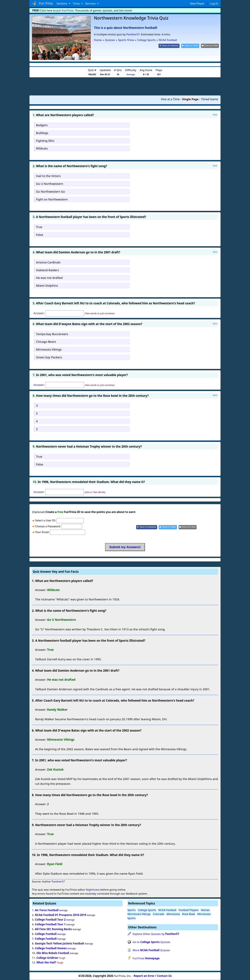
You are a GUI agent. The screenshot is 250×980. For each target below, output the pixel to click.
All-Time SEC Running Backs (53, 929)
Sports (131, 910)
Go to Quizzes (151, 942)
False (40, 235)
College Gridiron (47, 958)
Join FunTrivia (65, 10)
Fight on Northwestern (52, 199)
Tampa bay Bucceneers (52, 334)
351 (159, 74)
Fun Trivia (42, 4)
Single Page (190, 99)
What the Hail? (46, 962)
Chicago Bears (46, 342)
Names (205, 910)
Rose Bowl (189, 914)
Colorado (159, 914)
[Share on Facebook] (169, 46)
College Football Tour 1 (50, 924)
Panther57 (133, 34)
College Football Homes (51, 948)
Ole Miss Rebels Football (53, 953)
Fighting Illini (45, 141)
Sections (62, 3)
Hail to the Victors (48, 176)
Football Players (189, 910)
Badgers (42, 125)
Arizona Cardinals (48, 262)
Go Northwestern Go (51, 191)
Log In (214, 3)
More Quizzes (151, 950)
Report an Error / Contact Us (153, 976)
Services (91, 3)
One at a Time (170, 99)
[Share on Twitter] (190, 46)
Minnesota (173, 914)
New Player (197, 3)
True (39, 227)
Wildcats (42, 148)
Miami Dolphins (47, 285)
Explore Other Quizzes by (156, 934)
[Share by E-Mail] (210, 46)
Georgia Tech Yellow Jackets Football (59, 943)
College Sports (147, 910)
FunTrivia (146, 958)
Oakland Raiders (48, 270)
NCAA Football (167, 910)
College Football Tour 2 (50, 920)
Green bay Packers (49, 357)
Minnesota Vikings (49, 349)
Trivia (77, 3)
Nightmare (93, 890)
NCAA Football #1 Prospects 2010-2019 (61, 915)
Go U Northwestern (50, 184)
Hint (215, 115)
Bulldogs (42, 133)
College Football (46, 934)
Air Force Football (47, 910)
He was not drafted (49, 278)
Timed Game (210, 99)
